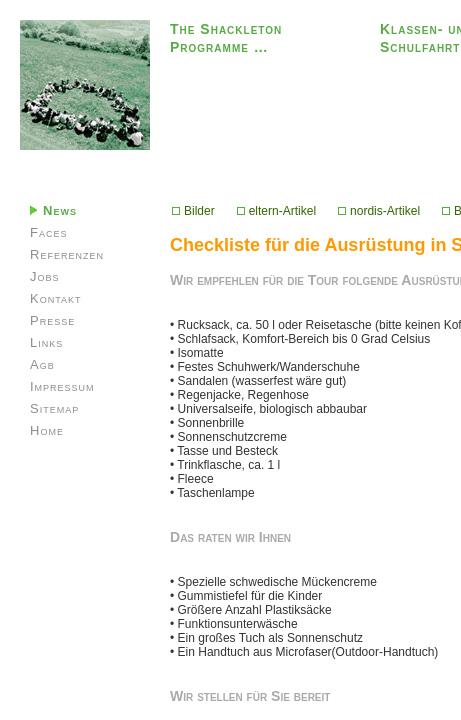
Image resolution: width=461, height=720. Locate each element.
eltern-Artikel (276, 211)
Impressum (62, 386)
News (53, 210)
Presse (52, 320)
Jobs (45, 276)
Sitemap (54, 408)
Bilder (193, 211)
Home (47, 430)
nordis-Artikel (379, 211)
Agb (42, 364)
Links (46, 342)
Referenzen (67, 254)
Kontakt (56, 298)
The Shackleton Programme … (226, 38)
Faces (48, 232)
